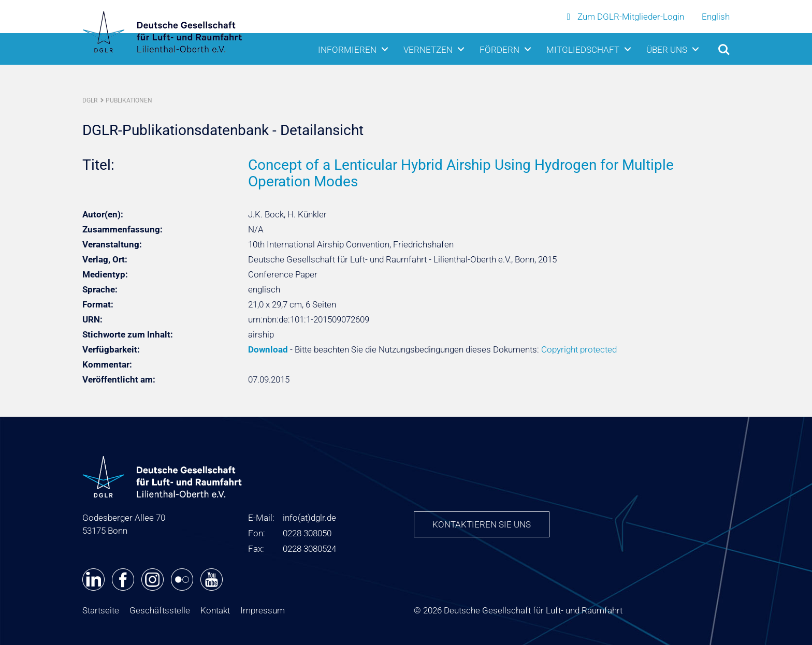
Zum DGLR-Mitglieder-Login (627, 16)
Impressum (263, 610)
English (716, 16)
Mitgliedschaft (583, 48)
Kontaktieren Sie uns (482, 524)
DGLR (90, 100)
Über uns (667, 48)
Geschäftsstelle (160, 610)
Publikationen (129, 100)
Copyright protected (579, 349)
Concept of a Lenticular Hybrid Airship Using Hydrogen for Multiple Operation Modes (461, 173)
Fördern (499, 48)
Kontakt (215, 610)
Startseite (101, 610)
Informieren (347, 48)
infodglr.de (309, 518)
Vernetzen (428, 48)
